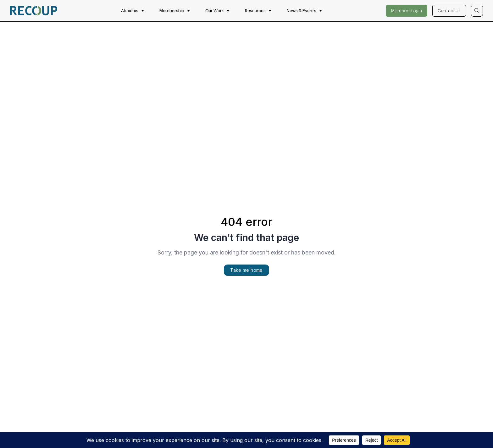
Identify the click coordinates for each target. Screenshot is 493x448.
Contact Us (449, 11)
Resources (258, 11)
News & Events (305, 11)
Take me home (246, 270)
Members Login (407, 11)
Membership (175, 11)
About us (133, 11)
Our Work (218, 11)
